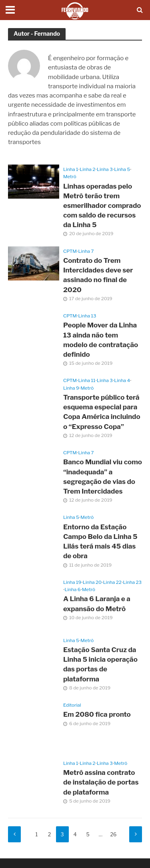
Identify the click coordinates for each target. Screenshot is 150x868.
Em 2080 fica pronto (97, 714)
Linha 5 (122, 169)
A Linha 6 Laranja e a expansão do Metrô (97, 604)
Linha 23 (132, 582)
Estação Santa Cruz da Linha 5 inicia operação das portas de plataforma (100, 664)
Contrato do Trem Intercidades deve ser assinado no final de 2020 (98, 275)
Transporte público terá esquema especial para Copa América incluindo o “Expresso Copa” (102, 412)
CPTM (70, 251)
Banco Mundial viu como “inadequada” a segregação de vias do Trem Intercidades (103, 477)
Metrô (70, 177)
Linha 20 (92, 582)
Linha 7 (86, 251)
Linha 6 (73, 590)
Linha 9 (71, 388)
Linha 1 (71, 169)
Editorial (72, 705)
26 (114, 834)
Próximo (136, 834)
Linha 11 (87, 380)
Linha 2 (87, 169)
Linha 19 (72, 582)
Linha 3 (105, 169)
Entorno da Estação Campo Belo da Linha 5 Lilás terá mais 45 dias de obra (100, 542)
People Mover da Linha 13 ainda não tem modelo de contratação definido (101, 340)
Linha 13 (87, 316)
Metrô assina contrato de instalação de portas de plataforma (101, 782)
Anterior (14, 834)
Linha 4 (122, 380)
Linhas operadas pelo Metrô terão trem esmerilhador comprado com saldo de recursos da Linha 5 (102, 206)
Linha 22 (112, 582)
